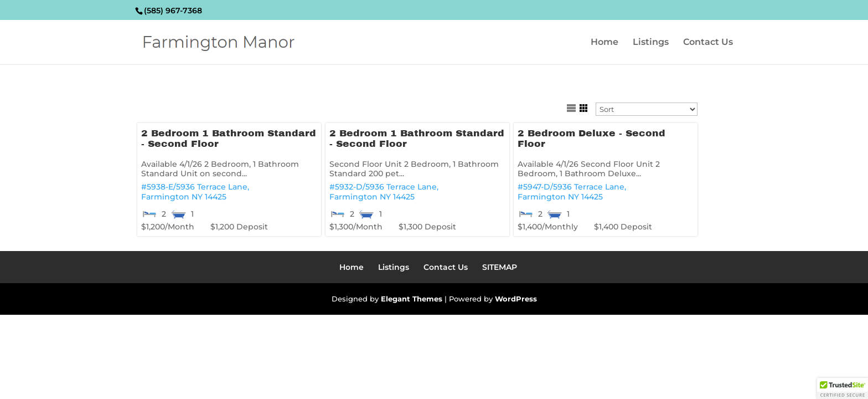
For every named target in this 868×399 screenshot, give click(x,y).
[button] (843, 388)
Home (604, 43)
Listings (651, 43)
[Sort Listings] (647, 109)
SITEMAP (500, 267)
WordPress (516, 299)
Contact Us (708, 43)
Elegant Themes (412, 299)
